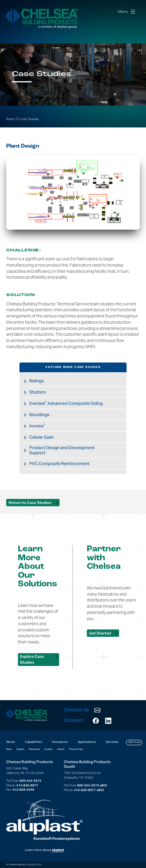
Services (112, 742)
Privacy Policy (76, 749)
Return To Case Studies (22, 119)
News (9, 749)
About (11, 742)
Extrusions (60, 742)
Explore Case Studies (32, 659)
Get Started (100, 633)
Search (61, 749)
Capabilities (33, 742)
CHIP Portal (134, 742)
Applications (87, 742)
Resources (34, 749)
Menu (127, 11)
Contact (48, 749)
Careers (20, 749)
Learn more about (44, 825)
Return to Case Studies (30, 503)
